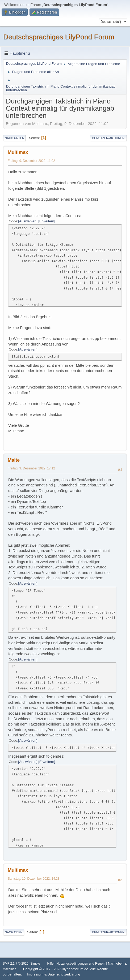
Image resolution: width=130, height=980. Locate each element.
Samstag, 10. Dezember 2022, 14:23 (34, 879)
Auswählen (28, 221)
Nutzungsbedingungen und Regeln (81, 964)
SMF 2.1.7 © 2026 (16, 964)
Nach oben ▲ (118, 964)
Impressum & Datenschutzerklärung (53, 974)
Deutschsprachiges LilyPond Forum (59, 37)
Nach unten (14, 138)
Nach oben (14, 932)
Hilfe (51, 964)
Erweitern (47, 221)
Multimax (18, 152)
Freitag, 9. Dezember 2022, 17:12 (31, 468)
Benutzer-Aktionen (108, 138)
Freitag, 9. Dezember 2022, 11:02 (31, 161)
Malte (14, 460)
